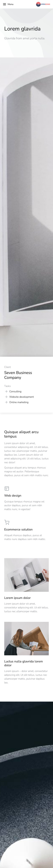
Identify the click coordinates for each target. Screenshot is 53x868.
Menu (8, 4)
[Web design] (26, 498)
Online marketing (19, 402)
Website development (22, 397)
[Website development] (6, 397)
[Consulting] (6, 391)
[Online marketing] (6, 402)
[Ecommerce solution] (26, 530)
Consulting (15, 391)
